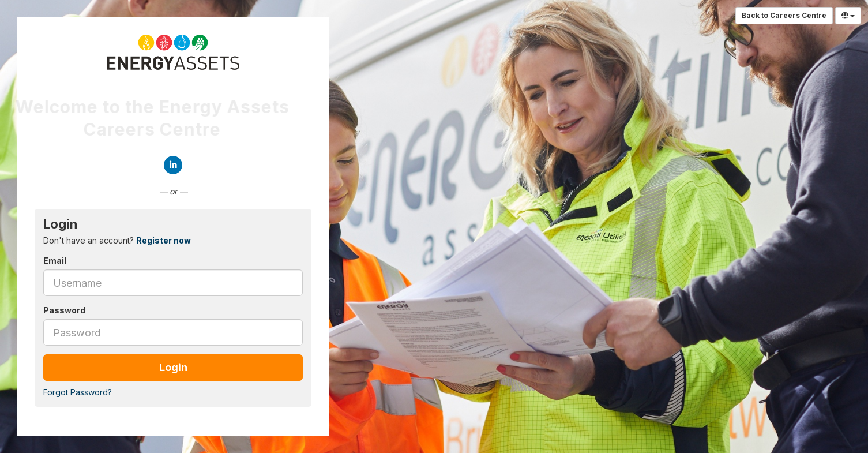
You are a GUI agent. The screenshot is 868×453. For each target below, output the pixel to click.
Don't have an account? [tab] (117, 240)
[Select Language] (848, 16)
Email (55, 261)
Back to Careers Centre (784, 15)
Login (173, 367)
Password (64, 310)
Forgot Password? (78, 392)
